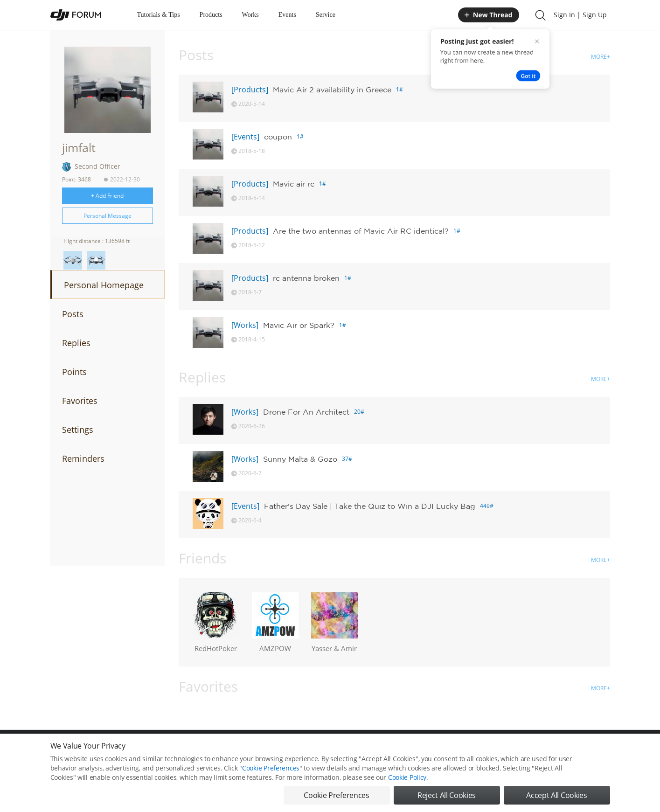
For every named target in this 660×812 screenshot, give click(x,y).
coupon (278, 137)
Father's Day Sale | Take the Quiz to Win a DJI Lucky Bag (370, 506)
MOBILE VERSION (413, 750)
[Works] (245, 325)
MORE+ (601, 57)
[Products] (250, 90)
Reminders (83, 458)
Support (577, 750)
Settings (78, 430)
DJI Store (493, 750)
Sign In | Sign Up (580, 15)
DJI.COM (459, 750)
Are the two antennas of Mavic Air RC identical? (361, 231)
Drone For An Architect (306, 412)
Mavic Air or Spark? (299, 325)
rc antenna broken (306, 278)
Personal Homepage (104, 285)
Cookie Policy (407, 795)
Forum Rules (295, 750)
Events (287, 15)
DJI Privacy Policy (188, 750)
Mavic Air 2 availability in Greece (332, 90)
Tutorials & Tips (159, 15)
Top (605, 750)
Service (326, 15)
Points (74, 372)
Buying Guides (536, 750)
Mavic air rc (294, 184)
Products (211, 15)
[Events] (245, 137)
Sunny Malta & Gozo (300, 459)
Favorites (80, 401)
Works (250, 15)
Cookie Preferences (244, 750)
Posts (73, 314)
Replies (76, 343)
